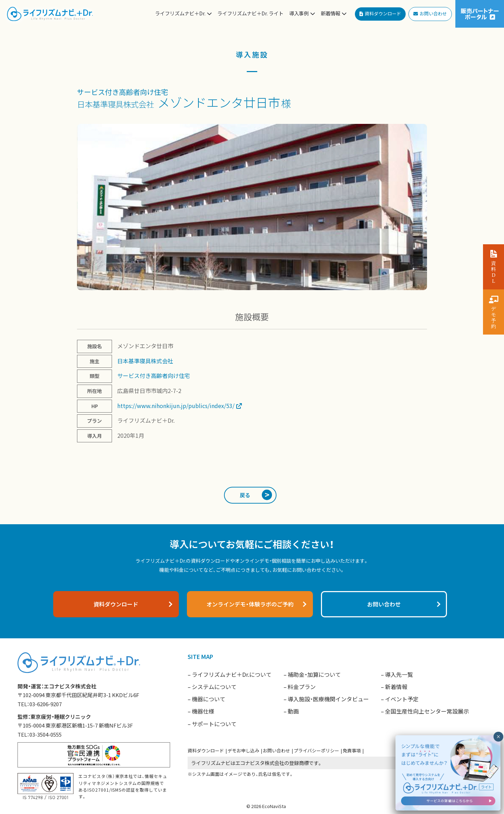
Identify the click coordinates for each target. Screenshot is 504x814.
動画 (293, 711)
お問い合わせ (276, 750)
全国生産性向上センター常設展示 (427, 711)
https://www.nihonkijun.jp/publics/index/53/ (176, 406)
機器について (209, 699)
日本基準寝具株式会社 (115, 104)
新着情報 (396, 687)
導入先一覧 (399, 674)
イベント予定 (402, 699)
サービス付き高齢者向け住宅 (122, 92)
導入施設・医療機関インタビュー (328, 699)
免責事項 (352, 750)
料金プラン (302, 687)
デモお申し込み (243, 750)
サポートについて (214, 724)
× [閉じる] (498, 784)
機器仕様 (203, 711)
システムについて (214, 687)
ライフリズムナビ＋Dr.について (232, 674)
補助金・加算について (314, 674)
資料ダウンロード (206, 750)
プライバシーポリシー (316, 750)
